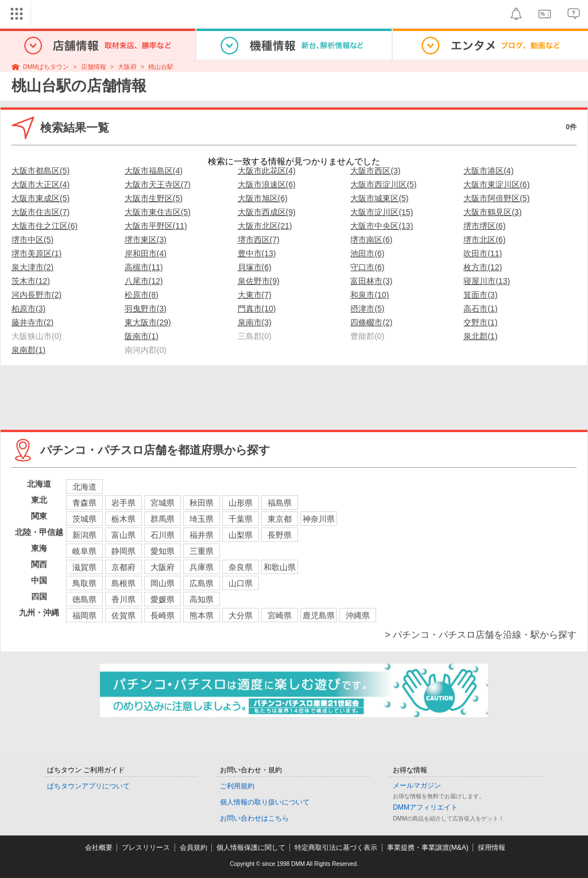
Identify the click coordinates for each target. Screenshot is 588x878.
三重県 (202, 551)
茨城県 (84, 519)
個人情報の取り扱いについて (265, 802)
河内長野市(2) (36, 295)
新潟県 (84, 535)
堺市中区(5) (32, 240)
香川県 (123, 599)
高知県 (202, 599)
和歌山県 (280, 567)
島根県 (123, 583)
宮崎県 (280, 615)
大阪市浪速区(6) (267, 184)
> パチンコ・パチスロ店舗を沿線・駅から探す (481, 635)
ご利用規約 (237, 786)
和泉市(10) (370, 295)
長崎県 (163, 615)
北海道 (84, 487)
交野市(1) (480, 322)
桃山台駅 (161, 67)
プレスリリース (146, 848)
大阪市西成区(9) (267, 212)
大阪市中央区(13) (382, 226)
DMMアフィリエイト (425, 807)
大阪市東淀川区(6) (496, 184)
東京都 (280, 519)
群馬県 (163, 519)
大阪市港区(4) (488, 171)
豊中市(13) (257, 253)
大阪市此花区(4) (267, 171)
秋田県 (202, 503)
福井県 (202, 535)
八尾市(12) (144, 281)
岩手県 (123, 503)
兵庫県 (202, 567)
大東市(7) (255, 295)
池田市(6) (367, 253)
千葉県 (241, 519)
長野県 (280, 535)
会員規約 (194, 848)
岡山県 (163, 583)
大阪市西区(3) (375, 171)
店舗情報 (94, 67)
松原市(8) (142, 295)
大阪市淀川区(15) (382, 212)
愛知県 (163, 551)
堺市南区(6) (371, 240)
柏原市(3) (28, 309)
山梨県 (241, 535)
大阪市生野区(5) (154, 198)
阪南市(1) (142, 336)
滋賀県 (84, 567)
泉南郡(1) (28, 350)
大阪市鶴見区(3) (492, 212)
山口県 (241, 583)
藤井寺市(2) (32, 322)
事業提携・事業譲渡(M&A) (428, 848)
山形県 (241, 503)
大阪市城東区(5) (379, 198)
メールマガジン (417, 785)
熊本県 (202, 615)
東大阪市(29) (148, 322)
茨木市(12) (31, 281)
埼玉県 (202, 519)
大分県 (241, 615)
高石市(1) (480, 309)
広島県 (202, 583)
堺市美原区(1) (36, 253)
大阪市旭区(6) (263, 198)
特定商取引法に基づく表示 (336, 848)
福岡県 (84, 615)
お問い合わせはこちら (254, 818)
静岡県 (123, 551)
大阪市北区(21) (265, 226)
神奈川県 (319, 519)
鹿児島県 (319, 615)
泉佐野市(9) (259, 281)
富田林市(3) (371, 281)
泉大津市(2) (32, 267)
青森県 (84, 503)
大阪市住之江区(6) (45, 226)
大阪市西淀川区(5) (383, 184)
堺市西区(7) (259, 240)
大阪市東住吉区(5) (158, 212)
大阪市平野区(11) (156, 226)
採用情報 (492, 848)
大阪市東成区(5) (40, 198)
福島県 (280, 503)
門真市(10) (257, 309)
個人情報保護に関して (251, 848)
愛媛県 (163, 599)
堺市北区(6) (484, 240)
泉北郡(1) (480, 336)
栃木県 (123, 519)
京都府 (123, 567)
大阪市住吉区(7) (40, 212)
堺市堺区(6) (484, 226)
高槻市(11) (144, 267)
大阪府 (127, 67)
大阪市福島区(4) (154, 171)
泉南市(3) (255, 322)
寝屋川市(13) (487, 281)
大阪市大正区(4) (40, 184)
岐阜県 (84, 551)
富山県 (123, 535)
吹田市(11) (483, 253)
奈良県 (241, 567)
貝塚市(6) (255, 267)
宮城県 (163, 503)
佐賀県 (123, 615)
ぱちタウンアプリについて (88, 786)
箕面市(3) (480, 295)
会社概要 (99, 848)
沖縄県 (358, 615)
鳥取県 (84, 583)
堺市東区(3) (146, 240)
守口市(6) (367, 267)
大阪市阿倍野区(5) (496, 198)
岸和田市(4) (146, 253)
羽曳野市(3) (146, 309)
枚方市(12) (483, 267)
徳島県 (84, 599)
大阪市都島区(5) (40, 171)
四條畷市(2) (371, 322)
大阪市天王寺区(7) (158, 184)
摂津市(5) (367, 309)
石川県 (163, 535)
